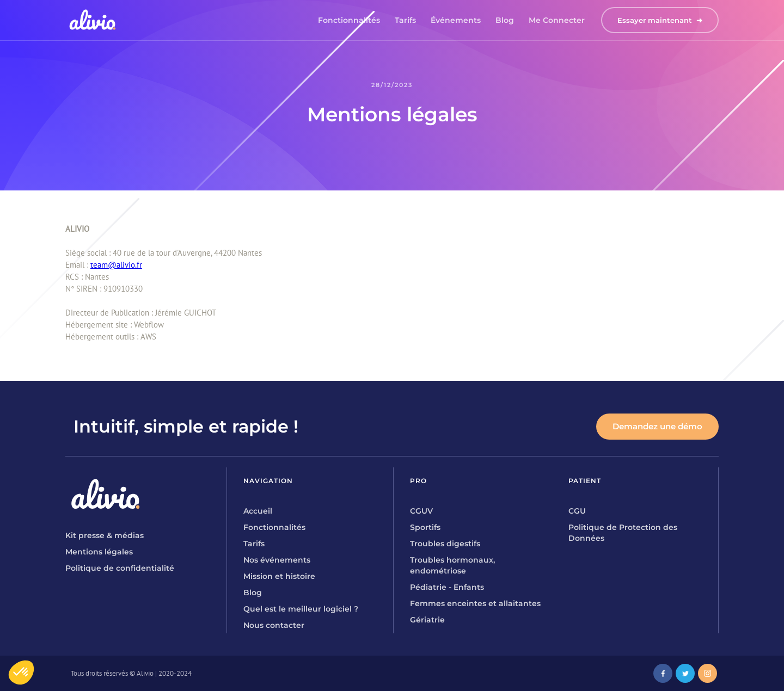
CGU (577, 511)
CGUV (421, 511)
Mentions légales (99, 552)
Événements (456, 20)
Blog (505, 20)
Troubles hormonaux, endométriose (452, 565)
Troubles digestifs (445, 544)
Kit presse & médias (105, 535)
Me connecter (557, 20)
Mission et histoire (279, 576)
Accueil (258, 511)
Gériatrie (427, 620)
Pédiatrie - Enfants (447, 587)
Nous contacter (274, 625)
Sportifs (425, 527)
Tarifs (405, 20)
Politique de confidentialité (120, 568)
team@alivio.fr (116, 265)
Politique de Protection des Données (623, 533)
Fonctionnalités (349, 20)
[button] (21, 673)
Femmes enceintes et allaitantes (475, 603)
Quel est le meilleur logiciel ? (301, 609)
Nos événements (277, 560)
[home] (93, 20)
